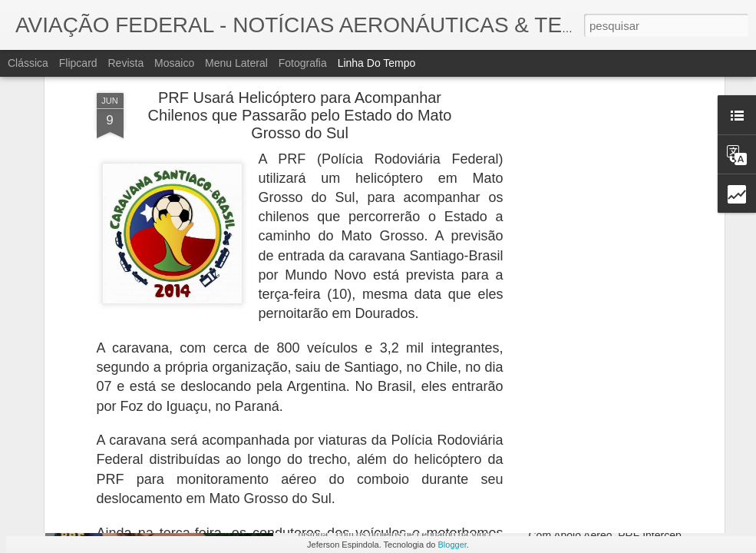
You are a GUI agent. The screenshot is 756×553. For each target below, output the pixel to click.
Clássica (28, 63)
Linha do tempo (377, 63)
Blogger (452, 545)
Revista (125, 63)
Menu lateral (236, 63)
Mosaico (174, 63)
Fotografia (303, 63)
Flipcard (78, 63)
